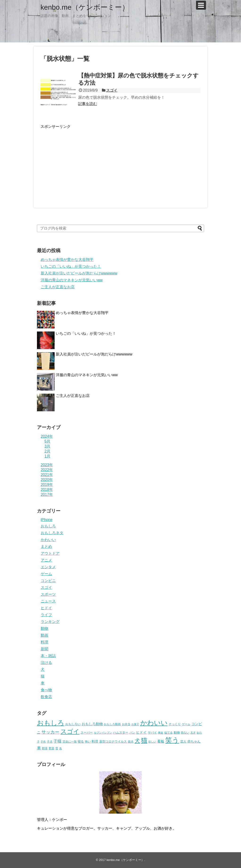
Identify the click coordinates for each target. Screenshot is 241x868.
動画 (44, 635)
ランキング (50, 622)
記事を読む (88, 104)
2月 (47, 451)
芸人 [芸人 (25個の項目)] (183, 741)
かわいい (48, 540)
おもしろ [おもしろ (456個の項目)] (51, 723)
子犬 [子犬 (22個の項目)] (50, 742)
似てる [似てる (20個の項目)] (169, 733)
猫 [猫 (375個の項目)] (144, 740)
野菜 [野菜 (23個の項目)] (52, 748)
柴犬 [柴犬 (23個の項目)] (131, 742)
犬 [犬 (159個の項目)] (137, 741)
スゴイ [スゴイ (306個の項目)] (70, 731)
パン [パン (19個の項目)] (132, 733)
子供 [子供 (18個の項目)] (43, 742)
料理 (44, 642)
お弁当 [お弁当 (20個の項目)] (126, 724)
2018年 (47, 490)
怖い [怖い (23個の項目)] (88, 742)
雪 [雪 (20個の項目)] (57, 748)
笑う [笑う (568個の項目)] (172, 740)
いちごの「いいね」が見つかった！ (71, 266)
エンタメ (48, 567)
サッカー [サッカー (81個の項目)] (50, 732)
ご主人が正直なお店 (58, 287)
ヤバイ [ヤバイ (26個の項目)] (152, 733)
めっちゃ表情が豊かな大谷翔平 (67, 260)
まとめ (46, 547)
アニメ (46, 560)
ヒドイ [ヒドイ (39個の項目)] (141, 732)
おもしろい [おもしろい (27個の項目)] (73, 724)
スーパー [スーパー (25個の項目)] (87, 733)
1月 (47, 456)
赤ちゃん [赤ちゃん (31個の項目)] (194, 741)
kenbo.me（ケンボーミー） (85, 7)
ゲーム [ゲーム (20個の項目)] (186, 724)
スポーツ (48, 594)
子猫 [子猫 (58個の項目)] (57, 741)
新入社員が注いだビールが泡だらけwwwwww (79, 273)
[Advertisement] (80, 162)
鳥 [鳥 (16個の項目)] (61, 748)
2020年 (47, 480)
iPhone (47, 520)
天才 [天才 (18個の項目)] (193, 733)
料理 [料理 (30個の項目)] (95, 741)
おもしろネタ (52, 533)
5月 (47, 441)
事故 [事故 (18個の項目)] (161, 733)
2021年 (47, 475)
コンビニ (48, 581)
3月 (47, 446)
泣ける (46, 663)
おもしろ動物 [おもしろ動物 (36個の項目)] (92, 724)
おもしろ (48, 526)
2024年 (47, 436)
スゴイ (112, 90)
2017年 (47, 495)
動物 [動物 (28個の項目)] (177, 733)
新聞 (44, 649)
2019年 (47, 485)
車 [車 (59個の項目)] (39, 748)
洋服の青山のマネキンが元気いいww (72, 280)
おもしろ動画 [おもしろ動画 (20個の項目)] (112, 724)
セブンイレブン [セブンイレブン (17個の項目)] (103, 733)
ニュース (48, 601)
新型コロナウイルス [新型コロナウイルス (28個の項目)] (113, 741)
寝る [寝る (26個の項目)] (81, 741)
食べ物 (46, 690)
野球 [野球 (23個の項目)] (45, 748)
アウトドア (50, 553)
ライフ (46, 615)
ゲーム (46, 574)
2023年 (47, 465)
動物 (44, 628)
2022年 (47, 470)
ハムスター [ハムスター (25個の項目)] (121, 733)
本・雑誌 (48, 656)
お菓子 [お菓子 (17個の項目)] (135, 724)
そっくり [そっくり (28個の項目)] (175, 724)
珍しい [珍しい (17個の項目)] (152, 742)
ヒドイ (46, 608)
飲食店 (46, 697)
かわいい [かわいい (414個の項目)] (154, 723)
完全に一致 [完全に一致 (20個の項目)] (70, 741)
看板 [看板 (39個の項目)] (161, 741)
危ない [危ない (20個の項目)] (185, 733)
